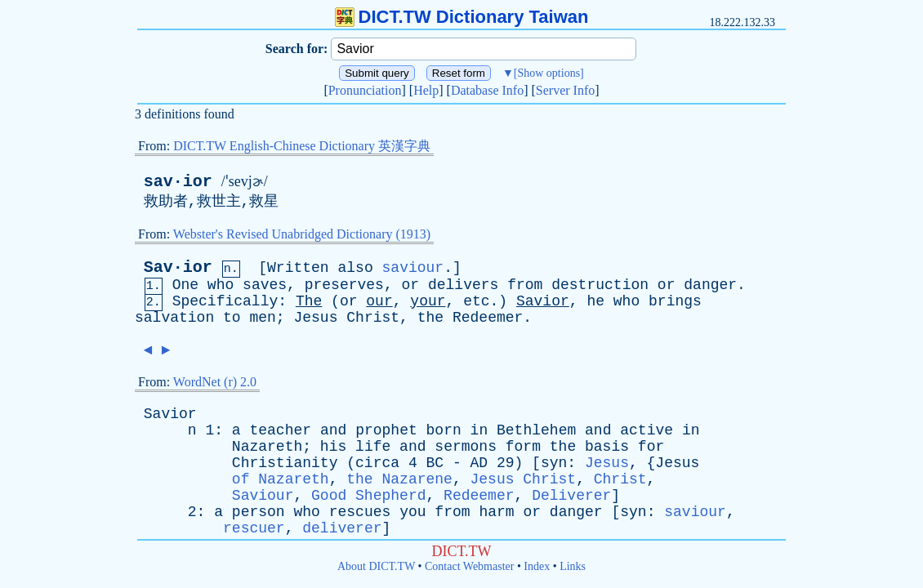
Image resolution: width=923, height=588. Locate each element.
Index (537, 566)
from (525, 285)
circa (377, 463)
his (333, 447)
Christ (373, 318)
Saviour (263, 496)
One (185, 285)
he (595, 301)
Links (573, 566)
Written (298, 268)
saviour (413, 268)
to (232, 318)
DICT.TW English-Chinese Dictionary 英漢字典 (302, 146)
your (428, 301)
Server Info (565, 90)
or (411, 285)
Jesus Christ (524, 479)
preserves (344, 285)
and (333, 430)
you (412, 512)
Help (426, 90)
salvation (174, 318)
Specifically (225, 301)
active (647, 430)
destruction (600, 285)
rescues (360, 512)
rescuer (254, 528)
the (430, 318)
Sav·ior (178, 267)
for (651, 447)
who (221, 285)
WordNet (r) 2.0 (215, 382)
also (356, 268)
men (262, 318)
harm (496, 512)
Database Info (487, 90)
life (373, 447)
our (379, 301)
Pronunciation (365, 90)
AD (479, 463)
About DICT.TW (376, 566)
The (309, 301)
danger (710, 285)
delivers (463, 285)
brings (675, 301)
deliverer (342, 528)
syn (554, 463)
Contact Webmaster (469, 566)
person (259, 512)
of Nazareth (281, 479)
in (479, 430)
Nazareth (267, 447)
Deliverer (571, 496)
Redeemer (488, 318)
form (523, 447)
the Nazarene (399, 479)
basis (607, 447)
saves (265, 285)
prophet (386, 430)
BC (435, 463)
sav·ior (178, 182)
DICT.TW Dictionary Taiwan (462, 17)
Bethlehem (536, 430)
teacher (280, 430)
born (444, 430)
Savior (543, 301)
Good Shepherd (368, 496)
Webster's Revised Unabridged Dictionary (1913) (302, 234)
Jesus (315, 318)
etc (476, 301)
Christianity (285, 463)
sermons (466, 447)
